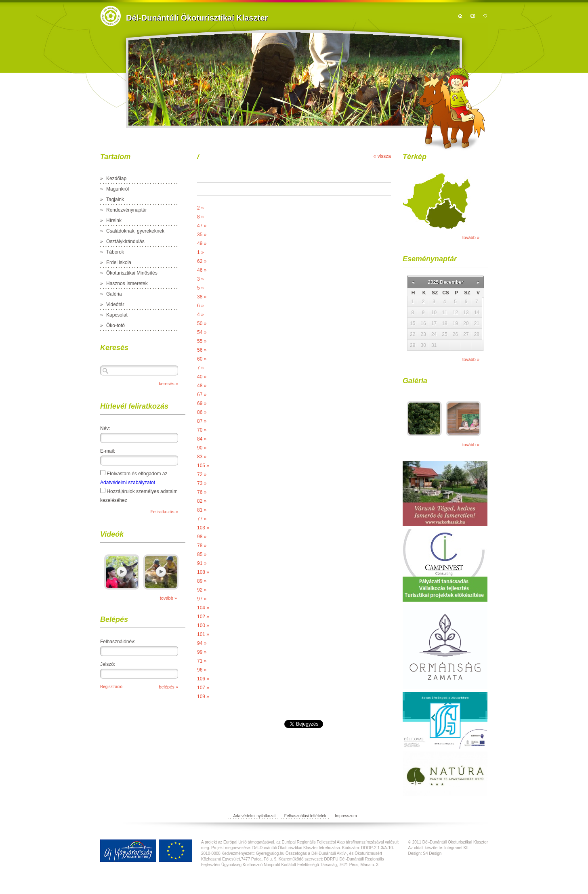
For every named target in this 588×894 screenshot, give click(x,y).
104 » (203, 608)
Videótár (115, 304)
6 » (201, 306)
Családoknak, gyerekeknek (135, 231)
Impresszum (346, 816)
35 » (202, 235)
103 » (203, 528)
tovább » (168, 598)
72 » (202, 474)
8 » (201, 217)
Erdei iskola (119, 262)
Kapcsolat (117, 315)
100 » (203, 625)
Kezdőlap (116, 178)
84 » (202, 439)
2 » (201, 208)
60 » (202, 359)
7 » (201, 368)
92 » (202, 590)
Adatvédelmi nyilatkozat (254, 816)
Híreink (114, 220)
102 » (203, 617)
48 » (202, 386)
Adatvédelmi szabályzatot (128, 483)
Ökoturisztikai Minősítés (132, 273)
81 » (202, 510)
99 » (202, 652)
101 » (203, 634)
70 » (202, 430)
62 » (202, 261)
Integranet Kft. (457, 848)
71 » (202, 661)
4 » (201, 315)
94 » (202, 643)
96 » (202, 670)
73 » (202, 483)
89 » (202, 581)
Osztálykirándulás (125, 241)
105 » (203, 466)
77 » (202, 519)
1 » (201, 252)
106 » (203, 679)
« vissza (382, 156)
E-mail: (108, 451)
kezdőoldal (460, 16)
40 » (202, 377)
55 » (202, 341)
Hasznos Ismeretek (127, 283)
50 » (202, 323)
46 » (202, 270)
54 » (202, 332)
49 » (202, 243)
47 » (202, 226)
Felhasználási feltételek (305, 816)
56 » (202, 350)
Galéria (114, 294)
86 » (202, 412)
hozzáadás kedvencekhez (485, 16)
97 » (202, 599)
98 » (202, 537)
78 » (202, 546)
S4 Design (432, 853)
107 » (203, 688)
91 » (202, 563)
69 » (202, 403)
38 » (202, 297)
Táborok (115, 252)
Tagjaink (115, 199)
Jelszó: (108, 664)
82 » (202, 501)
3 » (201, 279)
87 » (202, 421)
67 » (202, 395)
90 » (202, 448)
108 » (203, 572)
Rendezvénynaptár (127, 210)
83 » (202, 457)
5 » (201, 288)
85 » (202, 554)
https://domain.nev (110, 16)
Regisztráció (111, 687)
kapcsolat (473, 16)
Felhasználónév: (118, 642)
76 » (202, 492)
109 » (203, 697)
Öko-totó (115, 325)
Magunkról (118, 189)
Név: (105, 428)
